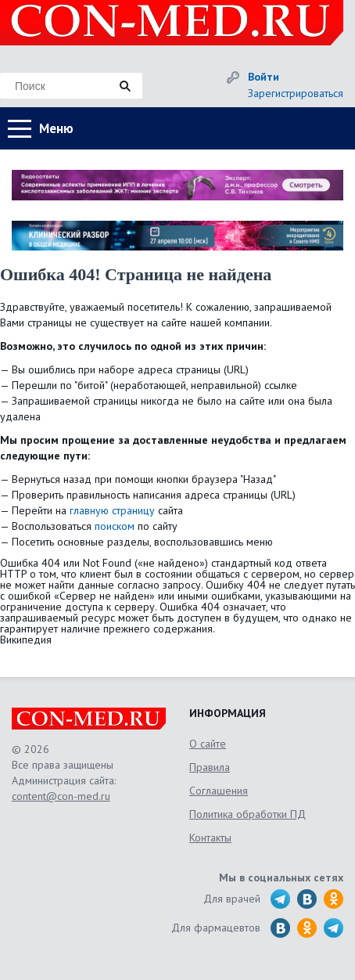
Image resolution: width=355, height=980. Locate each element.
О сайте (208, 744)
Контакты (210, 838)
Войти (264, 77)
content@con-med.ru (61, 796)
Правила (210, 767)
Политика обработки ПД (247, 814)
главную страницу (112, 510)
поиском (115, 526)
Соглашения (219, 791)
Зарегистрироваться (296, 93)
